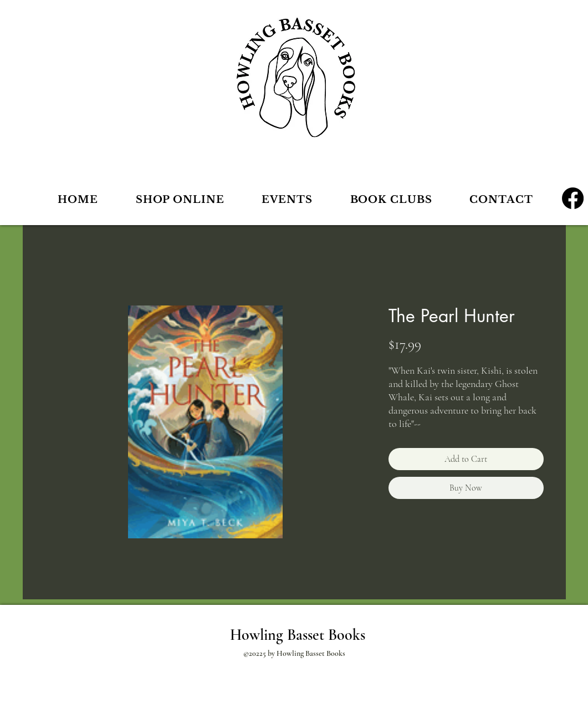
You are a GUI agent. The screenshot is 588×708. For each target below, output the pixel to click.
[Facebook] (573, 198)
